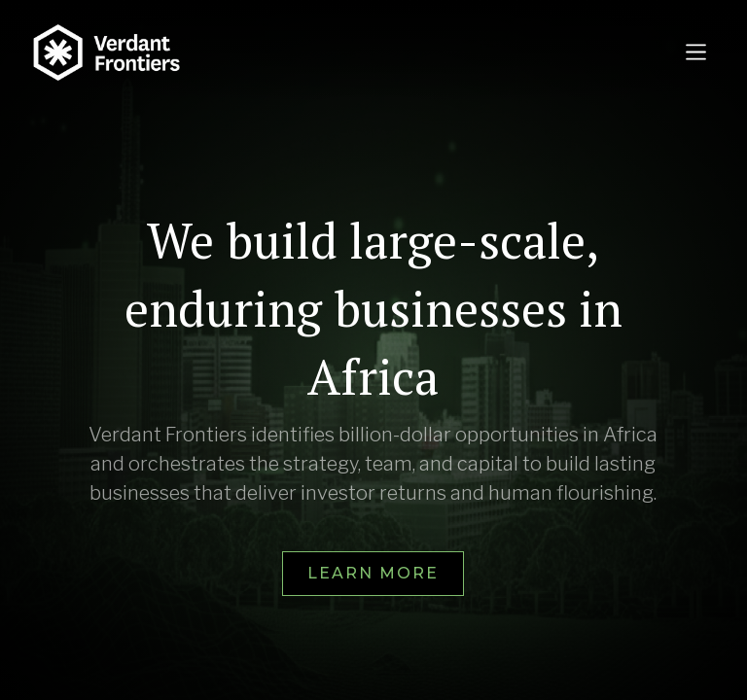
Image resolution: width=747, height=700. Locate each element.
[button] (696, 52)
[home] (337, 52)
